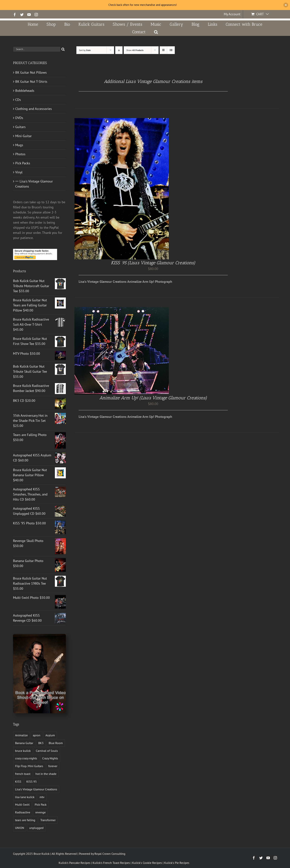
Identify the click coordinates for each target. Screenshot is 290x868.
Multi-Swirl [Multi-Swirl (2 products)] (22, 805)
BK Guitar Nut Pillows (31, 72)
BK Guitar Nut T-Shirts (31, 82)
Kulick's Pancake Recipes (74, 863)
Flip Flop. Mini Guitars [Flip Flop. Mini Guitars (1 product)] (29, 766)
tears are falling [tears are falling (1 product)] (25, 820)
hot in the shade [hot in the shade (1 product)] (46, 774)
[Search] (63, 49)
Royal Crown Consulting (110, 854)
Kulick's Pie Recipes (177, 863)
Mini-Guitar (23, 136)
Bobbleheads (25, 91)
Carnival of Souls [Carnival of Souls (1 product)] (47, 751)
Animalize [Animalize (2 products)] (21, 735)
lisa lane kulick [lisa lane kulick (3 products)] (25, 797)
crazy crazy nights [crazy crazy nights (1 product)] (26, 758)
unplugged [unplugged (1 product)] (36, 828)
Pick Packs (23, 163)
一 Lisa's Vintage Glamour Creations (34, 184)
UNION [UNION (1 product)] (20, 828)
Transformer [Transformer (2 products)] (48, 820)
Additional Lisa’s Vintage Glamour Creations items (153, 81)
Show (135, 50)
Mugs (19, 145)
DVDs (19, 118)
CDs (18, 100)
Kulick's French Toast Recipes (111, 863)
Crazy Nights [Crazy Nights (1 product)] (50, 758)
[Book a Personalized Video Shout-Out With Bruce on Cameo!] (39, 636)
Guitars (20, 127)
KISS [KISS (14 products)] (18, 781)
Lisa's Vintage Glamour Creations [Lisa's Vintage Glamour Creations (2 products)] (36, 789)
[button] (156, 32)
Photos (20, 154)
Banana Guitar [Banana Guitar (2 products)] (24, 743)
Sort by (85, 50)
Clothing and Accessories (34, 109)
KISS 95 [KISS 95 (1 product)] (32, 781)
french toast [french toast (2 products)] (23, 774)
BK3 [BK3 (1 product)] (41, 743)
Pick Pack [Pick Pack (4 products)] (41, 805)
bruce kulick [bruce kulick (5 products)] (23, 751)
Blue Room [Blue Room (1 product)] (56, 743)
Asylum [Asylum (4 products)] (50, 735)
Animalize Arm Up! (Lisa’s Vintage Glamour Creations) (153, 398)
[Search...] (37, 49)
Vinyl (19, 172)
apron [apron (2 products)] (37, 735)
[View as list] (171, 50)
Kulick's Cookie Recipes (147, 863)
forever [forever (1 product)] (53, 766)
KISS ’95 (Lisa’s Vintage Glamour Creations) (153, 263)
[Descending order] (119, 50)
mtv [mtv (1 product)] (42, 797)
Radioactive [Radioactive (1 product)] (23, 812)
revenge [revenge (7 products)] (40, 812)
